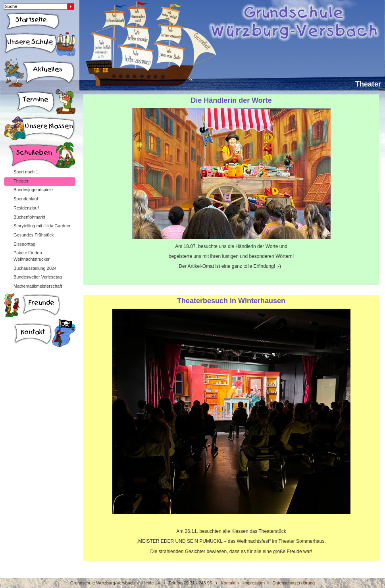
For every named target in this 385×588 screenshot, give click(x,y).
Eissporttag (24, 244)
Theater (21, 181)
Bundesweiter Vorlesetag (38, 277)
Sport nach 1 (26, 172)
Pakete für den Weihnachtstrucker (32, 256)
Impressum (254, 583)
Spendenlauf (26, 199)
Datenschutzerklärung (294, 583)
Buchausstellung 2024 (35, 268)
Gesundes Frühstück (34, 235)
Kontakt (228, 583)
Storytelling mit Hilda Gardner (42, 226)
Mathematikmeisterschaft (38, 286)
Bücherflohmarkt (29, 217)
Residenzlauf (26, 208)
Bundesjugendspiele (33, 190)
